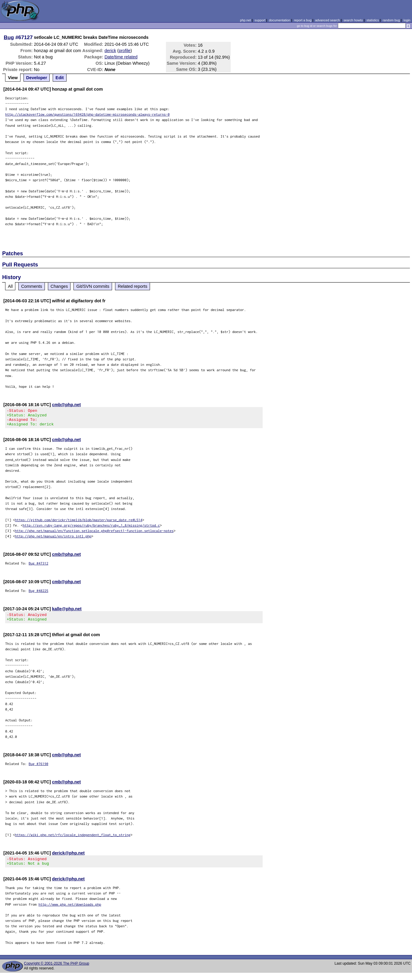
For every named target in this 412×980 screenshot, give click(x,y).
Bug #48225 (38, 594)
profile (125, 51)
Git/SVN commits (93, 286)
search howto (353, 20)
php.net (245, 20)
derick (110, 51)
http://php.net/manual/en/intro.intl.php (53, 540)
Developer (37, 78)
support (260, 20)
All (10, 286)
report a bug (303, 20)
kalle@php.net (67, 612)
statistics (373, 20)
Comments (32, 286)
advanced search (327, 20)
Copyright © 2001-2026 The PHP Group (56, 971)
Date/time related (121, 57)
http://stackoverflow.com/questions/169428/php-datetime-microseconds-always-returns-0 (87, 114)
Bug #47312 (38, 567)
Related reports (133, 286)
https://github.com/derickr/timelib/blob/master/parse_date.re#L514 (79, 523)
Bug (9, 37)
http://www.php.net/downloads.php (70, 912)
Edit (59, 78)
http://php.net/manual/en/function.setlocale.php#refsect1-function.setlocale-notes (94, 534)
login (407, 20)
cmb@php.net (67, 405)
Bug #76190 (38, 769)
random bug (391, 20)
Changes (59, 286)
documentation (280, 20)
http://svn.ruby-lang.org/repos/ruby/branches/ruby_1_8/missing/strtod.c (91, 529)
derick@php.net (68, 858)
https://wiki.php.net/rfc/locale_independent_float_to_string (73, 840)
